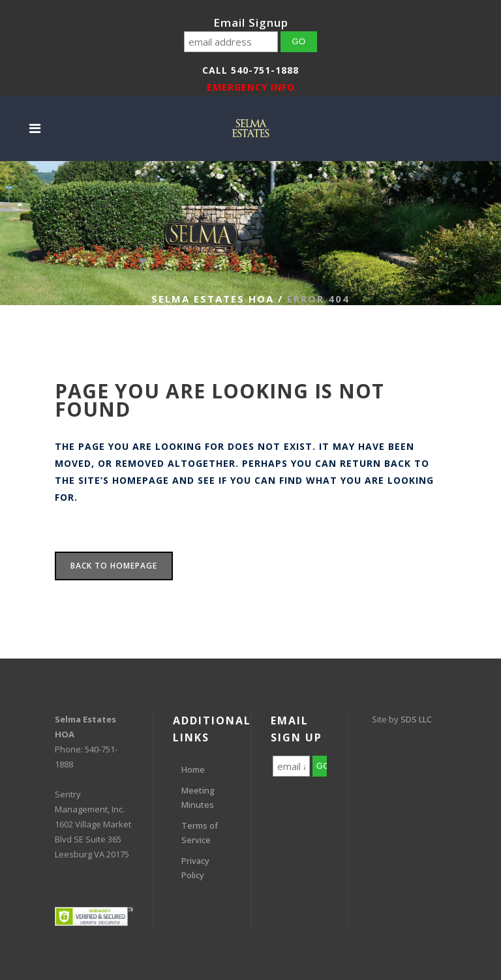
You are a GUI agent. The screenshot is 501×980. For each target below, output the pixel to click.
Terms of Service (200, 833)
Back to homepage (114, 566)
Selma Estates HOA (213, 299)
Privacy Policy (195, 868)
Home (193, 769)
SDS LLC (416, 719)
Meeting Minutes (198, 797)
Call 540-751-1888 (250, 70)
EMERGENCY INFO (251, 87)
